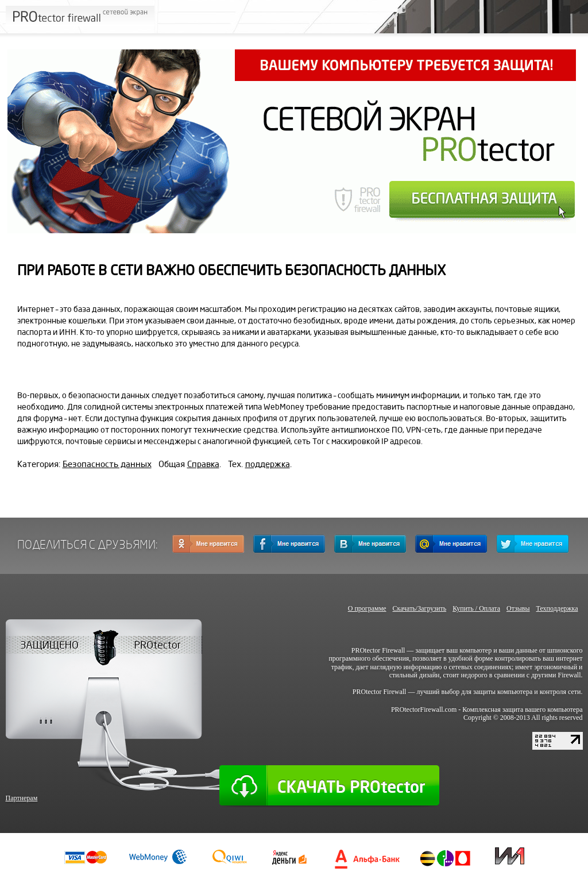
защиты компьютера (503, 692)
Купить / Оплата (476, 608)
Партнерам (22, 798)
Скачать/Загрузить (420, 608)
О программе (367, 608)
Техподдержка (557, 608)
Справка (203, 464)
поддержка (268, 464)
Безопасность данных (107, 464)
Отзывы (518, 608)
